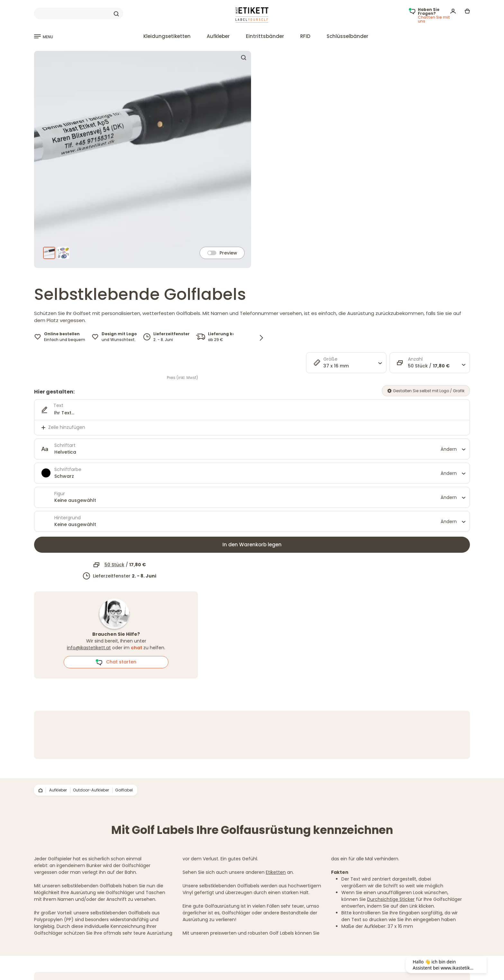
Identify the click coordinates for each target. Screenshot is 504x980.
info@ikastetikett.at (89, 648)
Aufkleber (218, 36)
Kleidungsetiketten (167, 36)
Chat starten (116, 662)
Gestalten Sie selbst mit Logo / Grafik (426, 391)
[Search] (79, 14)
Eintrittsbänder (265, 36)
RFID (305, 36)
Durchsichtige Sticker (391, 899)
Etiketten (276, 872)
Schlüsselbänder (347, 36)
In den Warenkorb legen (252, 545)
